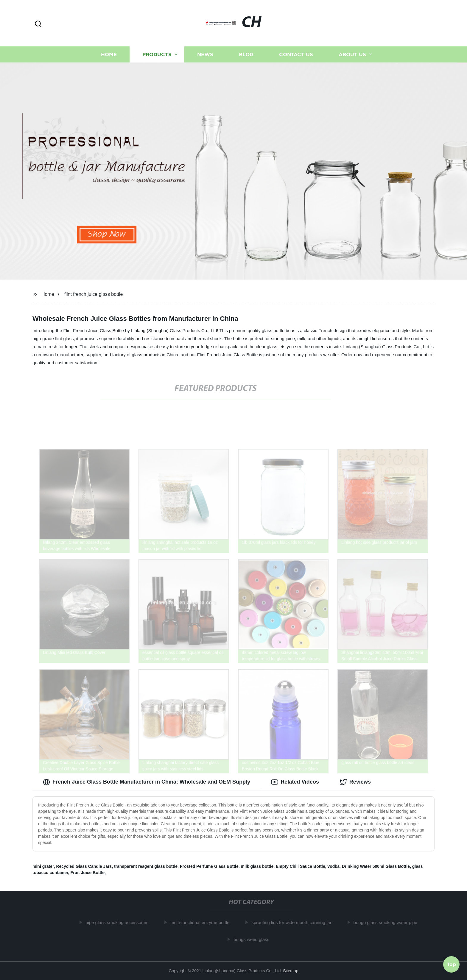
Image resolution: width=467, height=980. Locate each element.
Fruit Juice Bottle (88, 873)
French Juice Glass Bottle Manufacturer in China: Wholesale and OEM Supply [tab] (147, 782)
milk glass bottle (257, 866)
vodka (333, 866)
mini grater (43, 866)
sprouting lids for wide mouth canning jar (294, 922)
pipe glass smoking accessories (120, 922)
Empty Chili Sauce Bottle (301, 866)
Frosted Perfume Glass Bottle (209, 866)
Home (109, 54)
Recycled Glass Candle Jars (84, 866)
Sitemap (291, 971)
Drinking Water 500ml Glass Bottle (376, 866)
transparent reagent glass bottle (146, 866)
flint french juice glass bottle (94, 294)
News (205, 54)
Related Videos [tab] (295, 782)
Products (157, 54)
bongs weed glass (254, 939)
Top (452, 964)
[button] (38, 24)
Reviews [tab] (355, 782)
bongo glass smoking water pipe (388, 922)
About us (352, 54)
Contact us (296, 54)
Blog (246, 54)
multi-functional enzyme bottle (203, 922)
